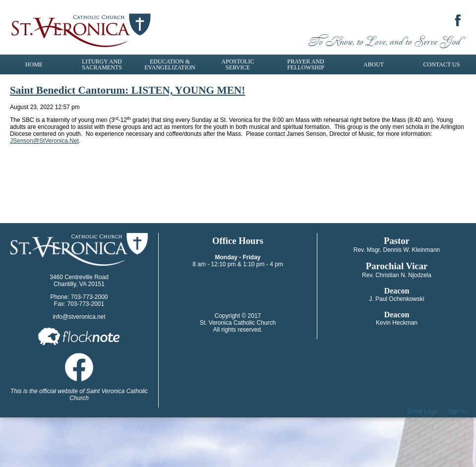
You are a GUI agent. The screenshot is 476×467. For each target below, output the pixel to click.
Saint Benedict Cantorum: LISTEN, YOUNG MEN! (127, 90)
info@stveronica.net (79, 317)
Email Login (423, 411)
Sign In (457, 411)
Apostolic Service (238, 64)
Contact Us (442, 64)
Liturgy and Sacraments (102, 64)
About (374, 64)
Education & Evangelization (170, 64)
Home (34, 64)
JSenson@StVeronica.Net (44, 141)
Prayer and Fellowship (306, 64)
